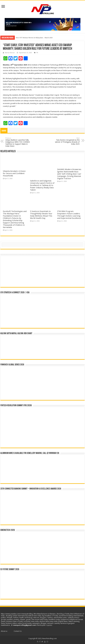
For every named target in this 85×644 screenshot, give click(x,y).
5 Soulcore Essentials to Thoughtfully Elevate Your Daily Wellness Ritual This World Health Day (41, 215)
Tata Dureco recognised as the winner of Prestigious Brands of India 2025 (67, 141)
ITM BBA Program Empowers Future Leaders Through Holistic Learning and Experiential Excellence (69, 215)
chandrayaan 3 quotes (44, 625)
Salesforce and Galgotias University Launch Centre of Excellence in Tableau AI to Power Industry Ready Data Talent (42, 185)
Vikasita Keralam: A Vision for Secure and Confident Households (14, 173)
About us (4, 631)
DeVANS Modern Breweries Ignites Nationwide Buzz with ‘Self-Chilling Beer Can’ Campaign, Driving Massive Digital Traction (69, 174)
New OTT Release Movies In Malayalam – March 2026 (34, 38)
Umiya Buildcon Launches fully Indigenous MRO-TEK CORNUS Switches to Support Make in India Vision (18, 142)
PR (37, 53)
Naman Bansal (10, 53)
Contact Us (18, 631)
